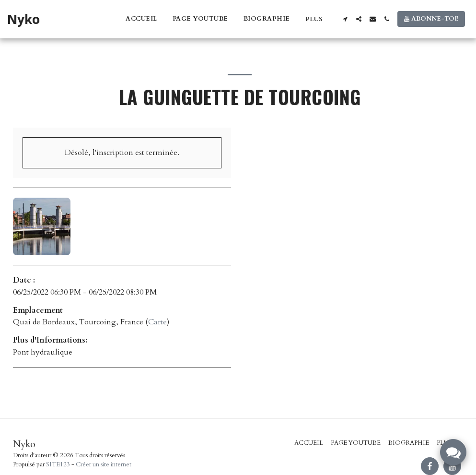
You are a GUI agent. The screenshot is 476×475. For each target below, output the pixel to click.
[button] (345, 19)
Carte (157, 322)
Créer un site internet (104, 464)
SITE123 (58, 464)
